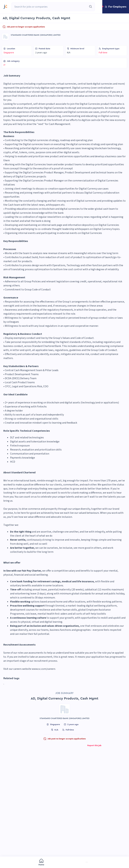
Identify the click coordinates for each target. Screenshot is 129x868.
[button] (116, 7)
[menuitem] (19, 863)
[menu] (64, 862)
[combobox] (49, 7)
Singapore (9, 53)
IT (5, 65)
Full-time (103, 53)
